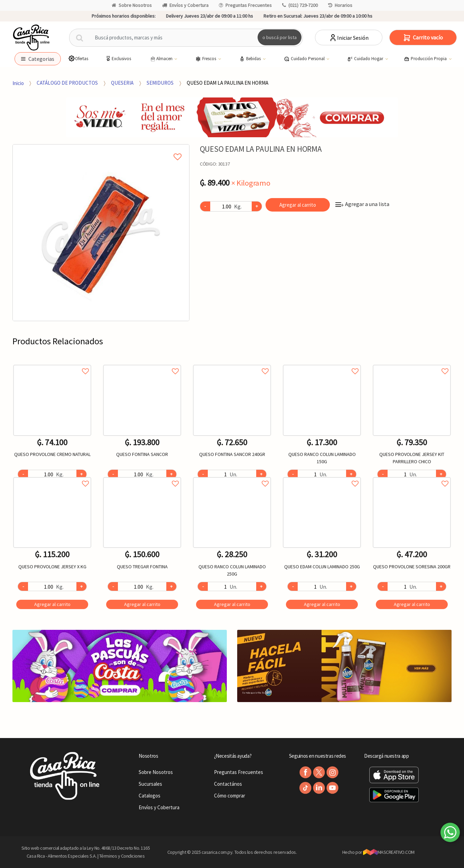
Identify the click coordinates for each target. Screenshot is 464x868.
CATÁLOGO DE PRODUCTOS (67, 83)
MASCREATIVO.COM (389, 852)
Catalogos (150, 796)
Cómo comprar (230, 796)
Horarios (340, 5)
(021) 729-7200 (300, 5)
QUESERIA (122, 83)
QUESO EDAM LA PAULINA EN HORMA (228, 83)
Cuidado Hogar (366, 59)
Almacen (161, 59)
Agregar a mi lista (101, 149)
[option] (101, 233)
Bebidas (250, 59)
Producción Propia (426, 59)
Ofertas (78, 59)
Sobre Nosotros (132, 5)
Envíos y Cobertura (185, 5)
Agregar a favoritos (52, 363)
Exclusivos (118, 59)
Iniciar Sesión (349, 38)
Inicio (18, 83)
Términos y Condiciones (122, 856)
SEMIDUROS (160, 83)
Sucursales (150, 784)
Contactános (228, 784)
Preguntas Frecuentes (245, 5)
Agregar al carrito (298, 205)
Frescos (206, 59)
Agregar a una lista (362, 204)
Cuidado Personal (305, 59)
